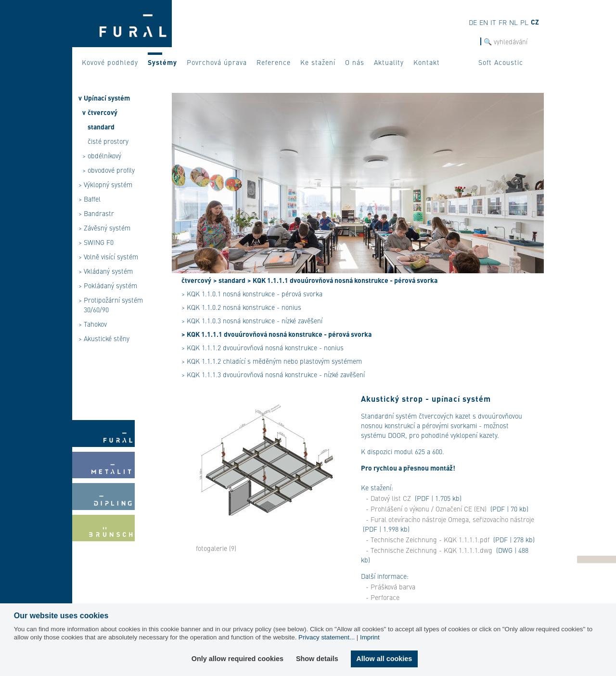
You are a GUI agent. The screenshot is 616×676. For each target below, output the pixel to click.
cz (535, 22)
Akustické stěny (107, 338)
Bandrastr (99, 213)
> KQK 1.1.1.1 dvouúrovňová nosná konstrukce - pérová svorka (342, 280)
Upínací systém (107, 98)
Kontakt (427, 62)
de (473, 22)
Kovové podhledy (110, 62)
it (493, 22)
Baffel (92, 199)
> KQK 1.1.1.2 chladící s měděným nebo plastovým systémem (272, 361)
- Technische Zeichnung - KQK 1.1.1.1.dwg (429, 550)
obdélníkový (104, 155)
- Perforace (383, 597)
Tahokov (95, 324)
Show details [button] (317, 659)
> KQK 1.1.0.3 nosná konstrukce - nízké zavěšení (252, 320)
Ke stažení (318, 62)
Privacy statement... (327, 637)
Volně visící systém (111, 256)
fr (503, 22)
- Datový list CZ (388, 498)
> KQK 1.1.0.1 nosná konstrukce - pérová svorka (252, 293)
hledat (471, 42)
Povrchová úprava (217, 62)
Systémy (162, 62)
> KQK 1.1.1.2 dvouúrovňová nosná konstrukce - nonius (263, 347)
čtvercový (103, 112)
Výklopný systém (108, 184)
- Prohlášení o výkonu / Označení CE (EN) (426, 509)
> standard (229, 280)
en (484, 22)
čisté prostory (108, 141)
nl (513, 22)
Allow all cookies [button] (384, 659)
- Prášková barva (391, 587)
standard (101, 127)
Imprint (370, 637)
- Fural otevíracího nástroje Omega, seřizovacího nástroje (450, 519)
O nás (355, 62)
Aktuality (389, 62)
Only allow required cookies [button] (237, 659)
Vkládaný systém (108, 271)
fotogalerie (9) (216, 548)
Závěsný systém (107, 228)
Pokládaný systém (110, 285)
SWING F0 (99, 242)
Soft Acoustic (501, 62)
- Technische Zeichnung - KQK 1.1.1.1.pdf (428, 539)
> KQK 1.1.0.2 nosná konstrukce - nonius (241, 307)
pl (524, 22)
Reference (274, 62)
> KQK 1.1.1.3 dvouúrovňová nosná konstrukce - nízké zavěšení (273, 374)
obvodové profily (111, 170)
